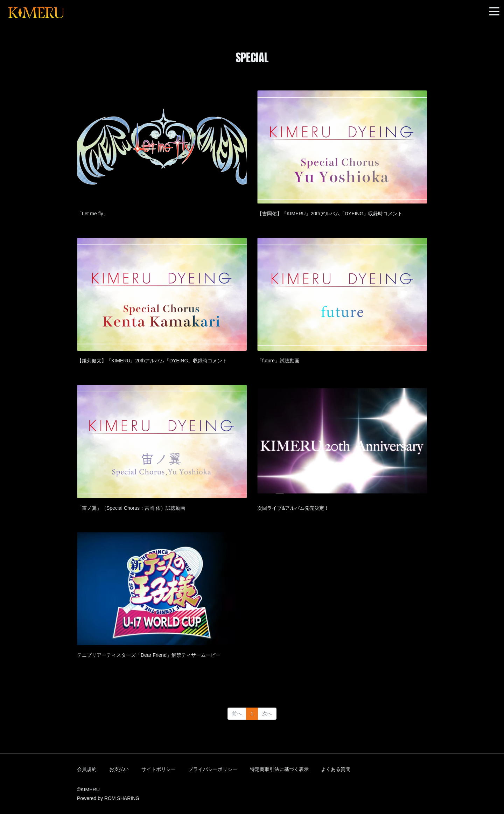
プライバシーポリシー (213, 769)
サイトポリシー (159, 769)
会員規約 (87, 769)
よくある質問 (336, 769)
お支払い (119, 769)
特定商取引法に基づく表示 (279, 769)
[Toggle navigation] (494, 12)
